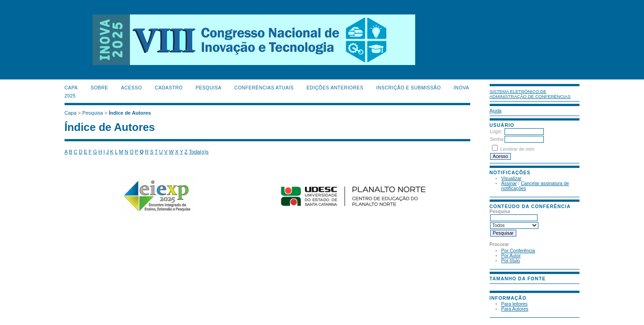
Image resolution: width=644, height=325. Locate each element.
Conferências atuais (264, 88)
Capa (71, 88)
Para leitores (514, 304)
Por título (511, 261)
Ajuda (496, 111)
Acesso (131, 88)
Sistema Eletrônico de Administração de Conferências (530, 94)
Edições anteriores (335, 88)
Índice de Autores (130, 113)
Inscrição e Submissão (409, 88)
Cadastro (169, 88)
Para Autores (515, 309)
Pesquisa (208, 88)
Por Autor (511, 256)
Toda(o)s (199, 152)
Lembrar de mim (517, 149)
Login (496, 132)
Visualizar (512, 179)
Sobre (100, 88)
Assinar (509, 183)
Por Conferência (518, 251)
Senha (497, 139)
